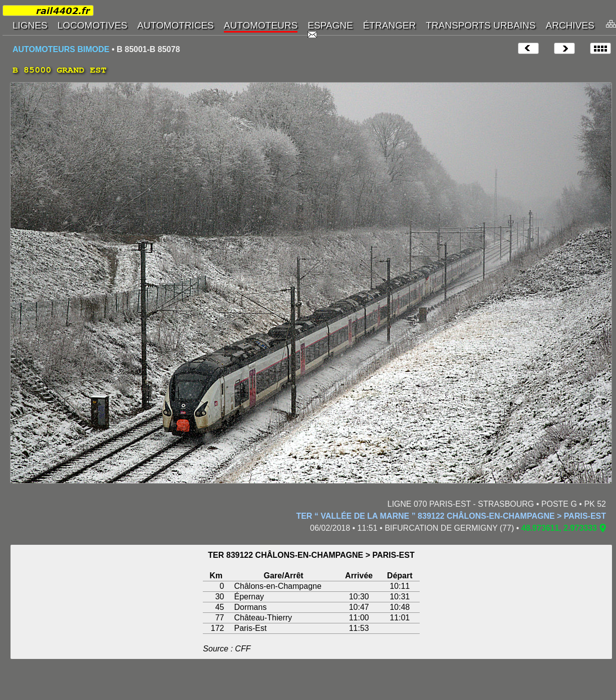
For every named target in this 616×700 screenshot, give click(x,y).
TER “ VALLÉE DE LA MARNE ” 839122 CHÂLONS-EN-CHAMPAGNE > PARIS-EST (451, 516)
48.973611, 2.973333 (559, 528)
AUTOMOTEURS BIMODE (61, 49)
